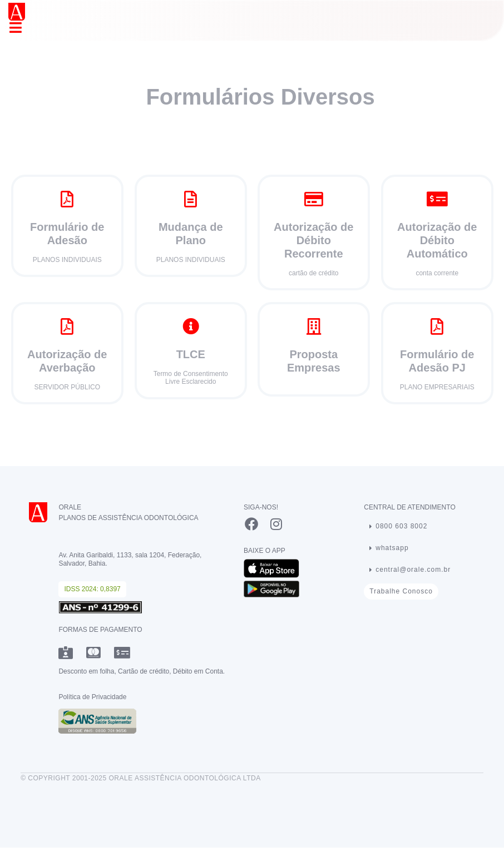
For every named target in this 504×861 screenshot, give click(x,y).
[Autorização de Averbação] (67, 326)
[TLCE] (190, 326)
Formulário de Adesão (67, 234)
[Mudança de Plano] (190, 199)
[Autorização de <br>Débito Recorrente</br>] (314, 199)
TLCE (190, 354)
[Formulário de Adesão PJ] (437, 326)
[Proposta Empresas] (314, 326)
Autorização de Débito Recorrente (313, 240)
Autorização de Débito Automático (437, 240)
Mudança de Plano (190, 234)
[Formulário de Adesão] (67, 199)
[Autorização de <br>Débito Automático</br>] (437, 199)
